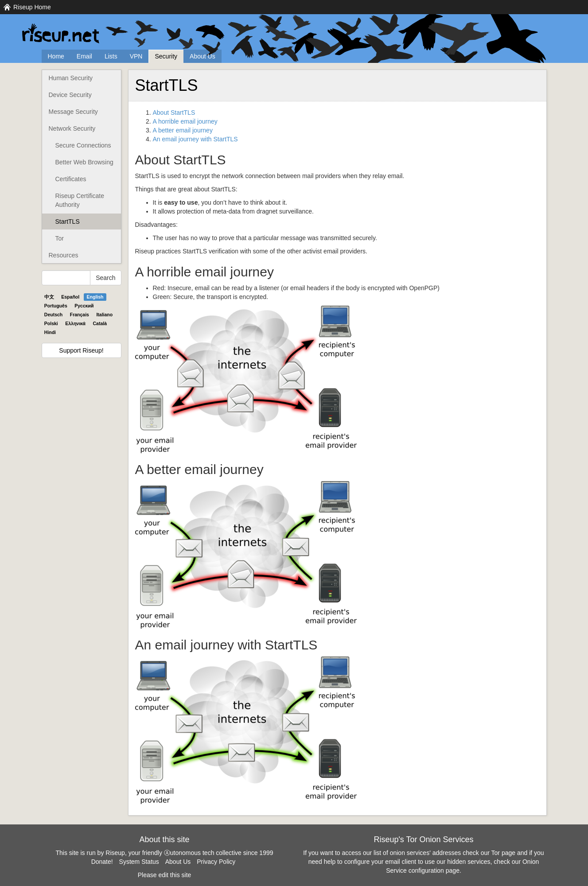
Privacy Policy (216, 862)
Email (84, 56)
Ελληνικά (75, 323)
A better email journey (183, 130)
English (95, 297)
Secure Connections (83, 145)
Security (166, 56)
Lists (111, 56)
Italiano (104, 315)
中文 (49, 297)
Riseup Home (32, 7)
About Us (202, 56)
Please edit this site (165, 875)
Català (100, 323)
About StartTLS (174, 113)
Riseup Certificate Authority (80, 200)
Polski (51, 323)
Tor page (503, 853)
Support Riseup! (81, 350)
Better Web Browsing (84, 162)
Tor (60, 238)
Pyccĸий (84, 306)
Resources (64, 255)
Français (80, 315)
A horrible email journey (185, 121)
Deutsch (53, 315)
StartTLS (68, 221)
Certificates (71, 179)
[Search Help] (66, 278)
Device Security (70, 95)
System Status (139, 862)
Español (70, 297)
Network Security (72, 128)
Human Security (71, 78)
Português (56, 306)
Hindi (50, 332)
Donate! (102, 862)
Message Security (73, 112)
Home (56, 56)
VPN (136, 56)
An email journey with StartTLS (195, 139)
